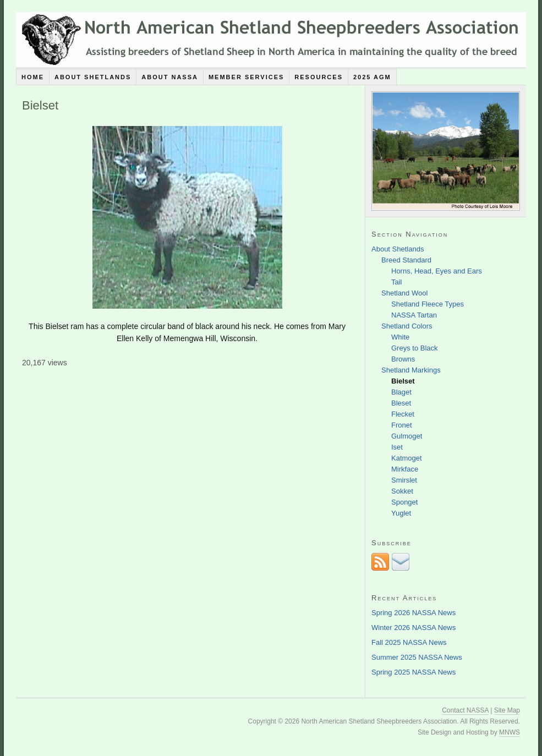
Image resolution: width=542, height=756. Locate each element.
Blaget (401, 392)
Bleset (401, 403)
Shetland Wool (404, 293)
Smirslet (404, 480)
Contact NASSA (465, 710)
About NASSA (170, 77)
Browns (403, 359)
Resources (319, 77)
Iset (397, 447)
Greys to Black (415, 348)
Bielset (403, 381)
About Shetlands (93, 77)
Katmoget (407, 458)
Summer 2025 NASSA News (417, 657)
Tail (397, 282)
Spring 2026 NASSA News (414, 613)
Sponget (404, 502)
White (400, 337)
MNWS (510, 732)
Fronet (402, 425)
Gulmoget (407, 436)
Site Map (507, 710)
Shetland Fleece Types (428, 304)
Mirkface (405, 469)
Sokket (402, 491)
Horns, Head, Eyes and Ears (437, 271)
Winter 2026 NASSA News (414, 628)
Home (33, 77)
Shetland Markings (411, 370)
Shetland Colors (407, 326)
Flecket (403, 414)
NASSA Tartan (414, 315)
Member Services (246, 77)
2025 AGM (372, 77)
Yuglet (401, 513)
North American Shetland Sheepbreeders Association (271, 40)
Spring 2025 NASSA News (414, 672)
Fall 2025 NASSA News (409, 642)
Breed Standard (406, 260)
